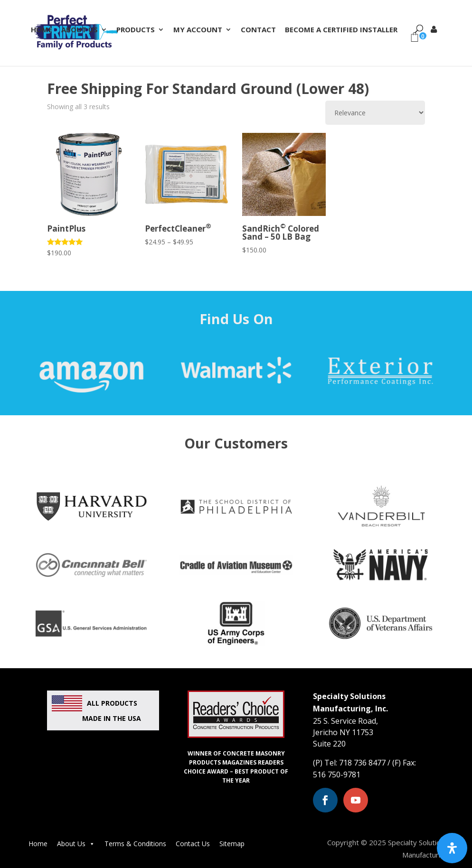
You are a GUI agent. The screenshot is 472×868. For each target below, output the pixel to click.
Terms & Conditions (135, 844)
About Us (80, 30)
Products (136, 30)
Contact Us (193, 844)
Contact (258, 30)
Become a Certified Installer (341, 30)
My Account (198, 30)
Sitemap (232, 844)
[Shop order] (375, 113)
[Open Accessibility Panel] (452, 848)
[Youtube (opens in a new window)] (356, 800)
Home (42, 30)
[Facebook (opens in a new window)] (325, 800)
